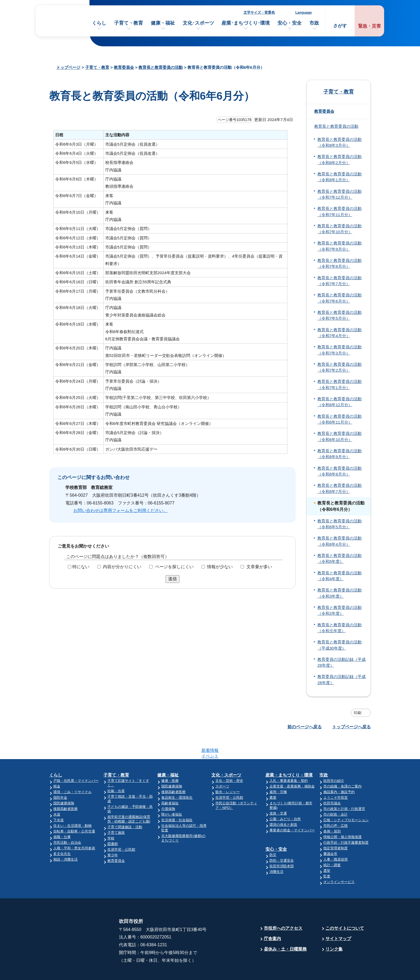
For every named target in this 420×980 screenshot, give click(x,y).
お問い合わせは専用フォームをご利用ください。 (121, 510)
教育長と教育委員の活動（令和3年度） (340, 593)
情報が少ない (220, 567)
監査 (327, 855)
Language (304, 12)
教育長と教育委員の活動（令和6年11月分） (340, 419)
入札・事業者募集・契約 (289, 760)
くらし (99, 23)
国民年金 (60, 777)
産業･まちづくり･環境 (246, 23)
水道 (57, 794)
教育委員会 (124, 67)
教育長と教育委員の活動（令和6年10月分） (340, 436)
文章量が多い (259, 567)
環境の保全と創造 (283, 804)
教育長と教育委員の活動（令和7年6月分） (340, 298)
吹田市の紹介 (334, 760)
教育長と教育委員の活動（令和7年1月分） (340, 385)
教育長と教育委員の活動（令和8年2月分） (340, 160)
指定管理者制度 (335, 827)
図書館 (113, 823)
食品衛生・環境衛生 (177, 777)
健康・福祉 (163, 23)
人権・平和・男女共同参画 (74, 827)
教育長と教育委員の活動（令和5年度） (340, 559)
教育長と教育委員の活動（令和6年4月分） (340, 541)
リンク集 (334, 928)
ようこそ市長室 (335, 777)
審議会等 (330, 833)
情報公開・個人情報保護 (342, 816)
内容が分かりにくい (122, 567)
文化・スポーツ (226, 754)
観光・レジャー (228, 771)
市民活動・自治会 (67, 822)
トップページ (68, 67)
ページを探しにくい (174, 567)
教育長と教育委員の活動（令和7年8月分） (340, 263)
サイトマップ (338, 918)
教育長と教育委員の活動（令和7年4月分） (340, 333)
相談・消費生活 (65, 838)
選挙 (327, 850)
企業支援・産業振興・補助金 (292, 765)
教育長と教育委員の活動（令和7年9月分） (340, 246)
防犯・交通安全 (282, 840)
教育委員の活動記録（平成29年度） (342, 662)
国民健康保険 (64, 782)
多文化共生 (62, 833)
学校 (111, 817)
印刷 (358, 713)
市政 (314, 23)
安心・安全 (290, 23)
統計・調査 (332, 844)
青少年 (113, 834)
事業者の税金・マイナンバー (292, 809)
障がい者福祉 (172, 794)
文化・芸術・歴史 (229, 760)
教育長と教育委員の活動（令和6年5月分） (340, 524)
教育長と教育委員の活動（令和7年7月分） (340, 281)
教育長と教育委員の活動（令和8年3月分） (340, 142)
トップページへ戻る (351, 727)
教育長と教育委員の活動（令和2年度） (340, 610)
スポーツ (222, 765)
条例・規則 (332, 810)
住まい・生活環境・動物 (72, 805)
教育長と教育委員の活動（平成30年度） (340, 645)
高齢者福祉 (170, 782)
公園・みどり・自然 (285, 798)
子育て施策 (116, 812)
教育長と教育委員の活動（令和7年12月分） (340, 194)
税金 (57, 765)
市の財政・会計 (335, 794)
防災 (273, 834)
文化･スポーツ (198, 23)
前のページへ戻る (305, 727)
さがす (340, 26)
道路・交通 (278, 792)
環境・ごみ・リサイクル (72, 771)
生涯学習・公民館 (121, 829)
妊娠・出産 (116, 770)
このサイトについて (345, 907)
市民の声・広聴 (335, 805)
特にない (81, 567)
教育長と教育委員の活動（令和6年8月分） (340, 471)
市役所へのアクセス (283, 907)
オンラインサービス (339, 861)
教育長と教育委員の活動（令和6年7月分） (340, 488)
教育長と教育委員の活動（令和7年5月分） (340, 315)
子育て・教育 (129, 23)
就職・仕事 (62, 816)
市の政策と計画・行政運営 (344, 788)
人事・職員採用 (335, 838)
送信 (172, 579)
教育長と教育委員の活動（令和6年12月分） (340, 402)
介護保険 (168, 788)
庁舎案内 (272, 918)
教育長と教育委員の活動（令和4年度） (340, 576)
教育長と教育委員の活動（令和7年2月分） (340, 367)
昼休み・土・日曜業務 (285, 928)
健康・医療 (170, 760)
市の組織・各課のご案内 (342, 765)
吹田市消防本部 (282, 845)
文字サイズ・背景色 (259, 12)
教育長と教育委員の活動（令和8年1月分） (340, 177)
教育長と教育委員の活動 (161, 67)
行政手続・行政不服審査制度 (346, 822)
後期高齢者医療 (65, 788)
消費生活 (276, 851)
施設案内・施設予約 (339, 771)
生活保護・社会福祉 (177, 799)
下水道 (59, 799)
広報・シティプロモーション (346, 799)
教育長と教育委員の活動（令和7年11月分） (340, 212)
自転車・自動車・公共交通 (74, 810)
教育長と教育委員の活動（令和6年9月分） (340, 454)
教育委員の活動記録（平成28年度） (342, 680)
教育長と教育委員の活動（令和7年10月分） (340, 229)
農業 (273, 777)
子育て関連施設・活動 (125, 806)
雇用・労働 (278, 771)
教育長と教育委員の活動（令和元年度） (340, 628)
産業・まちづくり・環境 (289, 754)
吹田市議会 (332, 782)
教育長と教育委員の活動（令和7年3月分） (340, 350)
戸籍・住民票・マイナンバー (76, 760)
